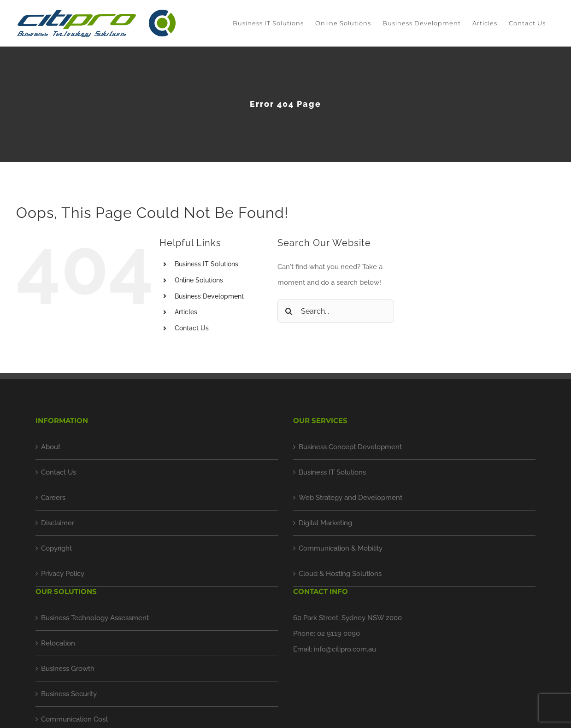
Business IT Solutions (206, 264)
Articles (186, 312)
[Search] (289, 311)
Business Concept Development (350, 447)
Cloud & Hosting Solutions (340, 574)
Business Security (69, 694)
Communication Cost (74, 719)
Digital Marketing (325, 523)
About (51, 447)
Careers (53, 498)
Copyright (56, 548)
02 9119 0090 (338, 634)
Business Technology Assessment (95, 618)
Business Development (209, 296)
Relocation (58, 643)
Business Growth (68, 669)
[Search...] (336, 311)
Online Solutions (199, 280)
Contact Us (192, 328)
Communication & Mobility (341, 548)
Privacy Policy (63, 574)
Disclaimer (58, 523)
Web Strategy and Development (350, 498)
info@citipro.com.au (345, 649)
